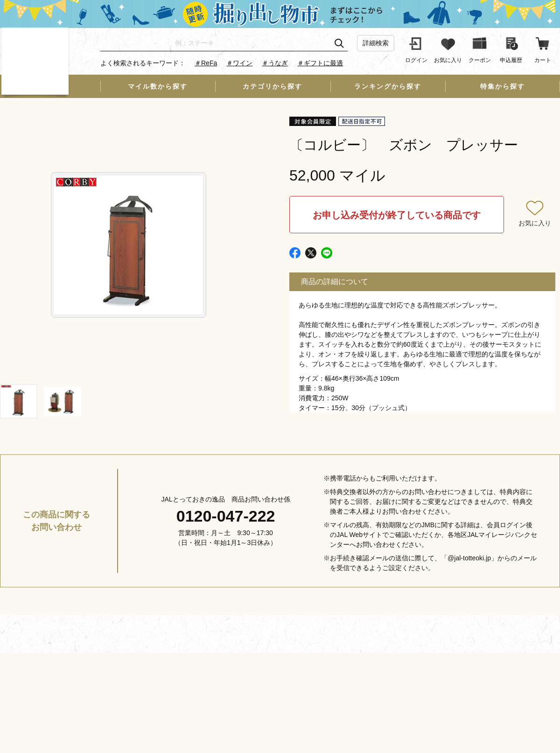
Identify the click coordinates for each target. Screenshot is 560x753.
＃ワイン (239, 63)
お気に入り (535, 223)
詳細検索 (376, 43)
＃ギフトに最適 (320, 63)
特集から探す (503, 86)
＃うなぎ (275, 63)
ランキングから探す (388, 86)
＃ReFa (206, 63)
